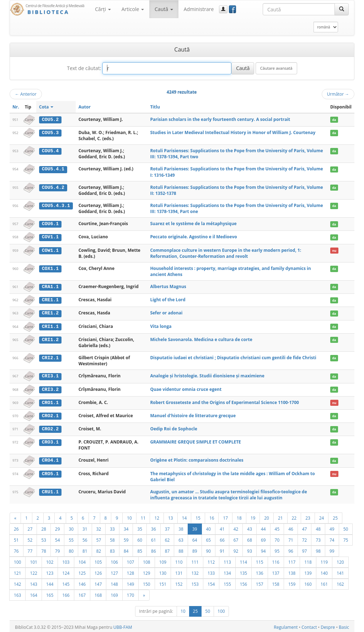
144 (50, 582)
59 (126, 538)
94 (263, 549)
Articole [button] (133, 9)
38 (181, 527)
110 (179, 560)
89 (195, 549)
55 (71, 538)
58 (112, 538)
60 (140, 538)
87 (167, 549)
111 (195, 560)
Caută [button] (164, 9)
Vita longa (161, 325)
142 (17, 582)
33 (112, 527)
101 (33, 560)
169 (114, 593)
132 (195, 571)
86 (154, 549)
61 (154, 538)
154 (211, 582)
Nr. (16, 107)
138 (292, 571)
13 (171, 516)
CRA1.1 (50, 286)
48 (318, 527)
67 (236, 538)
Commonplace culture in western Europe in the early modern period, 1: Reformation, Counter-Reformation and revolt (226, 253)
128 (130, 571)
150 (146, 582)
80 (71, 549)
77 (30, 549)
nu (334, 250)
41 (222, 527)
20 (267, 516)
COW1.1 (50, 250)
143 (33, 582)
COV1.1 (50, 237)
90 (209, 549)
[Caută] (342, 9)
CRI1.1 (50, 325)
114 (243, 560)
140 (324, 571)
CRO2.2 (50, 427)
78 (44, 549)
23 (308, 516)
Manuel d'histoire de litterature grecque (193, 414)
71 (291, 538)
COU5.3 (50, 133)
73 (318, 538)
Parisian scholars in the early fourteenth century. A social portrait (220, 119)
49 (332, 527)
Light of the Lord (168, 299)
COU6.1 (50, 224)
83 (112, 549)
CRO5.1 (50, 472)
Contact (309, 625)
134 (227, 571)
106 (114, 560)
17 (225, 516)
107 (130, 560)
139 (308, 571)
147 (98, 582)
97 (305, 549)
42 (236, 527)
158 (276, 582)
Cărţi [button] (103, 9)
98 (318, 549)
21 (280, 516)
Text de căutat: (84, 68)
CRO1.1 (50, 401)
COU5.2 (50, 120)
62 (167, 538)
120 (340, 560)
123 (50, 571)
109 (163, 560)
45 (277, 527)
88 (181, 549)
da (334, 120)
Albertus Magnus (168, 286)
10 (129, 516)
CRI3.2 (50, 388)
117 (292, 560)
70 (277, 538)
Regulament (286, 625)
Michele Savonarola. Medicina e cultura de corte (201, 338)
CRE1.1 (50, 299)
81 (85, 549)
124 (66, 571)
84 (126, 549)
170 (130, 593)
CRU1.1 (50, 490)
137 (276, 571)
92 (236, 549)
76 (16, 549)
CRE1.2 (50, 313)
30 (71, 527)
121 (17, 571)
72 (305, 538)
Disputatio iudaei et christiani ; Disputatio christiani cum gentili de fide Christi (233, 357)
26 (16, 527)
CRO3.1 (50, 441)
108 (146, 560)
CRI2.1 (50, 357)
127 (114, 571)
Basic (344, 625)
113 (227, 560)
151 (163, 582)
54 (58, 538)
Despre (328, 625)
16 (212, 516)
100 (17, 560)
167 (82, 593)
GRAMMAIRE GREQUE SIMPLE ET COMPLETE (195, 440)
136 (259, 571)
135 (243, 571)
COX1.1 (50, 268)
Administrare (199, 9)
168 (98, 593)
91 (222, 549)
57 (99, 538)
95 (277, 549)
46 (291, 527)
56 (85, 538)
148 (114, 582)
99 (332, 549)
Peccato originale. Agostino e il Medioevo (193, 237)
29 (58, 527)
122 (33, 571)
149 (130, 582)
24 (322, 516)
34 (126, 527)
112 (211, 560)
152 (179, 582)
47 (305, 527)
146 (82, 582)
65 (209, 538)
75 (346, 538)
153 (195, 582)
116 (276, 560)
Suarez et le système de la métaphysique (193, 224)
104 (82, 560)
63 (181, 538)
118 (308, 560)
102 (50, 560)
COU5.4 (50, 151)
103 (66, 560)
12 (157, 516)
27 (30, 527)
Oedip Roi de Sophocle (173, 427)
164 (33, 593)
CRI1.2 (50, 339)
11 (143, 516)
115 (259, 560)
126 (98, 571)
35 (140, 527)
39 (195, 527)
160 (308, 582)
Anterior (26, 94)
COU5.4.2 (53, 187)
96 (291, 549)
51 (16, 538)
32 (99, 527)
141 (340, 571)
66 (222, 538)
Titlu (155, 107)
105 (98, 560)
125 (82, 571)
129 (146, 571)
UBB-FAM (123, 625)
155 (227, 582)
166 (66, 593)
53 (44, 538)
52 (30, 538)
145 (66, 582)
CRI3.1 (50, 375)
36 (154, 527)
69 (263, 538)
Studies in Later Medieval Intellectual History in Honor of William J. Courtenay (233, 132)
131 (179, 571)
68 (250, 538)
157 (259, 582)
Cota (46, 107)
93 (250, 549)
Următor (338, 94)
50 (346, 527)
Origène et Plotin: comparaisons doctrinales (197, 459)
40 (209, 527)
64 (195, 538)
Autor (85, 107)
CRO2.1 (50, 414)
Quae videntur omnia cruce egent (186, 388)
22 (294, 516)
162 (340, 582)
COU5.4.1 (53, 169)
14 (184, 516)
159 (292, 582)
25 (335, 516)
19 (253, 516)
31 (85, 527)
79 (58, 549)
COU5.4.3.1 (56, 206)
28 (44, 527)
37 (167, 527)
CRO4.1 (50, 459)
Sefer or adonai (166, 312)
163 (17, 593)
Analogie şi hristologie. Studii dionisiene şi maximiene (207, 375)
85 (140, 549)
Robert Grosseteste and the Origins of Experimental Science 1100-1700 (224, 401)
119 (324, 560)
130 (163, 571)
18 (239, 516)
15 (198, 516)
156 (243, 582)
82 (99, 549)
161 (324, 582)
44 (263, 527)
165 (50, 593)
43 (250, 527)
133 (211, 571)
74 (332, 538)
